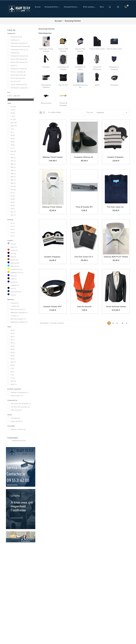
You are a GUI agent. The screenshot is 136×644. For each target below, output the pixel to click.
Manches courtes (18, 309)
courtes (15, 316)
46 (13, 145)
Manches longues (18, 319)
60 (13, 343)
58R (13, 180)
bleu (13, 295)
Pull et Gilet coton (18, 75)
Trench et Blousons (19, 85)
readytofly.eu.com (19, 441)
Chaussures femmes (19, 43)
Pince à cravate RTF (84, 207)
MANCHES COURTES (19, 322)
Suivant (127, 323)
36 (13, 199)
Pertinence (112, 113)
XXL (14, 123)
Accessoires (16, 37)
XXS (13, 151)
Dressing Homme (52, 7)
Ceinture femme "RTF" (53, 307)
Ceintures (15, 40)
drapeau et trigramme (19, 392)
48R (13, 164)
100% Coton (16, 410)
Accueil (38, 7)
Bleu (13, 257)
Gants (14, 65)
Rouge (14, 250)
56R (13, 170)
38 (13, 202)
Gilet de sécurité (84, 307)
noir (13, 289)
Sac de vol (16, 81)
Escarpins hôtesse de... (84, 157)
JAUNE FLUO (16, 269)
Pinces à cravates (18, 72)
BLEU (14, 276)
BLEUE (14, 282)
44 (13, 142)
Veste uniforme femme (116, 307)
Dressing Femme (72, 7)
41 (13, 236)
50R (13, 167)
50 (13, 209)
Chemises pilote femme (20, 46)
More (102, 7)
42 (13, 139)
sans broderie (17, 396)
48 (13, 205)
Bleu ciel (15, 266)
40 (13, 135)
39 (13, 233)
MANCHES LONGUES (19, 313)
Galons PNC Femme (19, 59)
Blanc (14, 247)
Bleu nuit (15, 263)
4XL (13, 212)
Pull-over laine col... (116, 207)
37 (13, 226)
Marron (14, 260)
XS (13, 107)
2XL (13, 186)
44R (13, 177)
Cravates (15, 53)
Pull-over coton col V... (84, 257)
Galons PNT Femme (19, 62)
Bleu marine (16, 292)
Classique (15, 418)
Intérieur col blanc (18, 429)
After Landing (90, 7)
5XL (13, 215)
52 (13, 193)
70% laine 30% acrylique (20, 407)
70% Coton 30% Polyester (21, 404)
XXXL (14, 126)
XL (13, 119)
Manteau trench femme (53, 157)
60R (13, 183)
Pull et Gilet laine (18, 78)
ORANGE (15, 285)
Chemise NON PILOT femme (116, 257)
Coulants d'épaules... (116, 157)
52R (13, 161)
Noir (13, 253)
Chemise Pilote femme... (53, 207)
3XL (13, 190)
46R (13, 174)
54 (13, 154)
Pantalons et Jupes (19, 69)
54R (13, 158)
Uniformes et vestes (19, 88)
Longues (15, 306)
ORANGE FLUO (17, 273)
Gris (13, 244)
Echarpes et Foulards (19, 56)
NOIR (14, 279)
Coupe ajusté (17, 421)
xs (13, 148)
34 (13, 196)
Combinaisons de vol (19, 50)
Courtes (15, 303)
